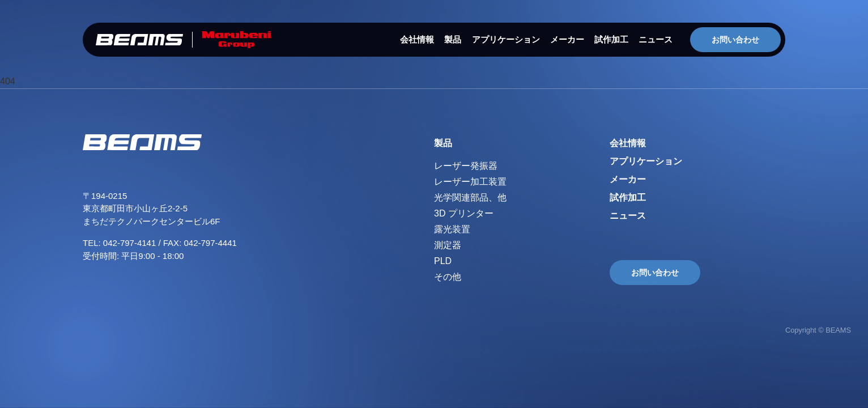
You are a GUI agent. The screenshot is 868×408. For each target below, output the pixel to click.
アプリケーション (506, 39)
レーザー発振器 (466, 166)
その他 (448, 277)
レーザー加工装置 (470, 182)
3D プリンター (464, 213)
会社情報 (417, 39)
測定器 (448, 245)
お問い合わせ (735, 40)
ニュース (656, 39)
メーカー (567, 39)
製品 (453, 39)
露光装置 (452, 229)
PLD (443, 261)
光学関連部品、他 (470, 197)
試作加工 (611, 39)
